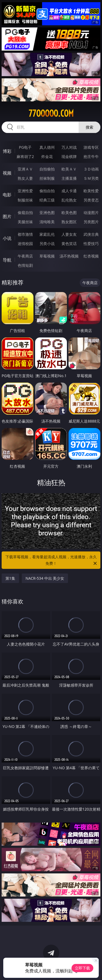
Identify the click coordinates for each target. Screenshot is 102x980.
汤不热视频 (69, 256)
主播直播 (69, 178)
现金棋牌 (69, 156)
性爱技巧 (91, 244)
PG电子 (25, 147)
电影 (7, 195)
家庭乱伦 (47, 234)
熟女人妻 (25, 178)
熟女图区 (69, 222)
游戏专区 (91, 147)
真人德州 (47, 147)
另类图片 (91, 222)
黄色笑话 (69, 244)
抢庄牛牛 (91, 156)
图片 (7, 216)
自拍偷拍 (47, 169)
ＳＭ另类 (91, 178)
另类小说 (47, 244)
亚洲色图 (47, 213)
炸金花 (47, 156)
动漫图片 (91, 213)
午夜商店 (25, 256)
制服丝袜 (25, 200)
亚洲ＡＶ (25, 169)
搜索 (89, 127)
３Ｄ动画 (91, 169)
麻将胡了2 (25, 156)
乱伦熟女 (69, 200)
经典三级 (47, 200)
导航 (7, 260)
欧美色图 (69, 213)
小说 (7, 238)
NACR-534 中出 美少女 (45, 578)
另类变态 (91, 200)
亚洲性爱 (25, 191)
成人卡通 (69, 191)
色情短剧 (25, 265)
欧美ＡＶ (69, 169)
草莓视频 (47, 256)
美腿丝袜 (25, 222)
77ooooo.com (51, 113)
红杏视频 (91, 256)
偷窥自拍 (25, 213)
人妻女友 (69, 234)
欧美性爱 (91, 191)
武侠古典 (91, 234)
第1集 (10, 578)
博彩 (7, 151)
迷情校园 (25, 244)
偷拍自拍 (47, 191)
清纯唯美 (47, 222)
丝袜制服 (47, 178)
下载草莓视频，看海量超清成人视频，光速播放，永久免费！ (52, 560)
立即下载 (82, 968)
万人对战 (69, 147)
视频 (7, 173)
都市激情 (25, 234)
